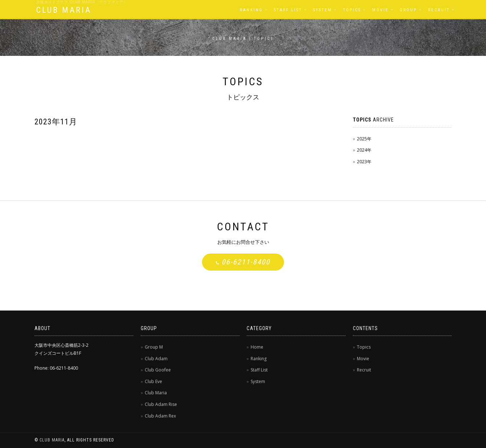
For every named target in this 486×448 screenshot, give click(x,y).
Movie (380, 10)
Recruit (439, 10)
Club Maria (156, 393)
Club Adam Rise (161, 404)
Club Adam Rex (160, 416)
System (323, 10)
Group (408, 10)
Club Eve (153, 381)
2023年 (364, 162)
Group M (154, 347)
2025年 (364, 139)
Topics (352, 10)
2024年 (364, 150)
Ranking (251, 10)
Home (257, 347)
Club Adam (156, 359)
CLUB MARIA (64, 10)
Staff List (288, 10)
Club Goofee (158, 370)
